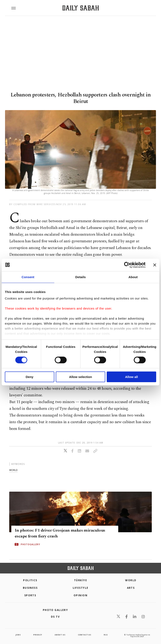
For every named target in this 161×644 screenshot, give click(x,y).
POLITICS (30, 580)
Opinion (80, 595)
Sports (30, 595)
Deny (29, 377)
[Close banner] (155, 265)
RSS (106, 635)
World (131, 580)
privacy (38, 635)
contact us (85, 635)
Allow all (132, 377)
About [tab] (133, 277)
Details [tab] (80, 277)
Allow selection (80, 377)
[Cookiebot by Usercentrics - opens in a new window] (127, 265)
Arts (131, 588)
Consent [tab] (28, 277)
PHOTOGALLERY (30, 544)
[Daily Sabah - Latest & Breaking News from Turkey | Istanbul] (81, 8)
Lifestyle (81, 588)
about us (60, 635)
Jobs (18, 635)
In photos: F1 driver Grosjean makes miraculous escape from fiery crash (60, 533)
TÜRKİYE (80, 580)
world (13, 470)
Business (30, 588)
